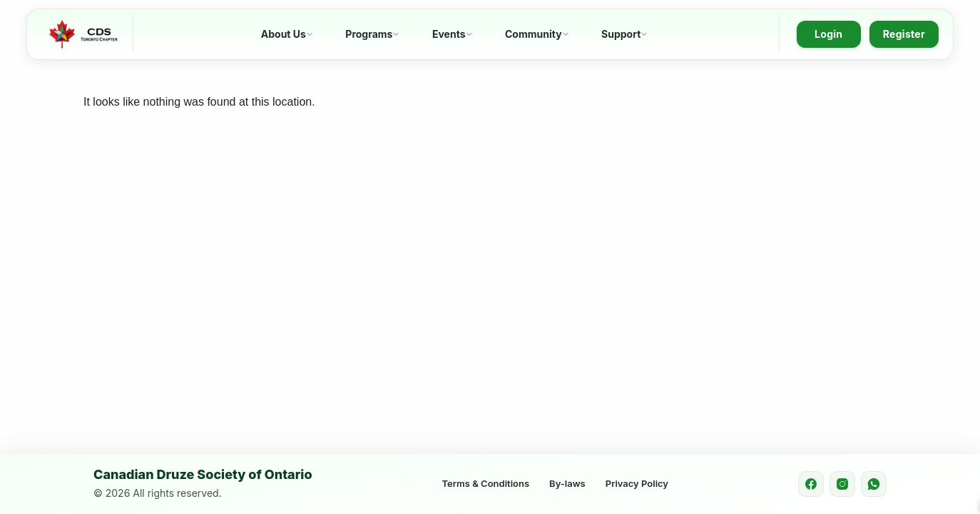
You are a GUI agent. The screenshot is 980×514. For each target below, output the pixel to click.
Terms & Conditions (486, 483)
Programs (369, 34)
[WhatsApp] (874, 484)
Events (449, 34)
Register (904, 34)
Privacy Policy (637, 483)
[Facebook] (811, 484)
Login (828, 34)
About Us (284, 34)
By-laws (567, 483)
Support (621, 34)
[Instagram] (842, 484)
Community (534, 34)
